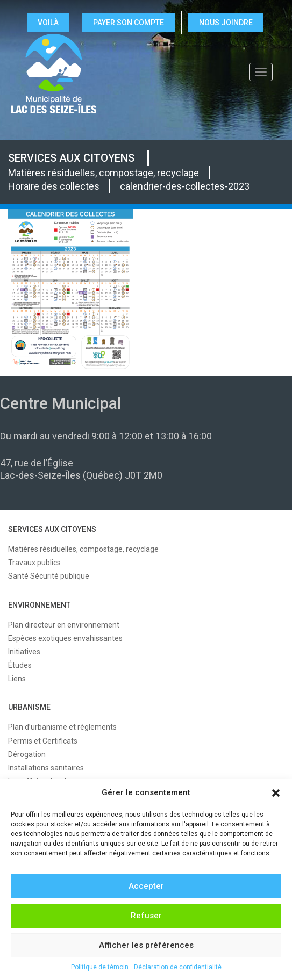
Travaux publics (34, 563)
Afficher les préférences (146, 945)
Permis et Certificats (43, 741)
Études (20, 665)
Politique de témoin (100, 967)
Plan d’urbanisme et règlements (62, 727)
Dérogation (27, 754)
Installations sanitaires (46, 768)
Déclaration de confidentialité (178, 967)
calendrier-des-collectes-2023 (185, 186)
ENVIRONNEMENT (39, 605)
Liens (17, 679)
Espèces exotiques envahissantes (65, 638)
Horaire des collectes (54, 186)
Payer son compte (129, 23)
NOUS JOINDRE (226, 23)
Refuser (146, 916)
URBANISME (29, 707)
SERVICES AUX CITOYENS (71, 158)
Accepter (146, 886)
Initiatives (24, 652)
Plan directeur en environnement (64, 625)
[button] (276, 793)
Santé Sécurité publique (49, 576)
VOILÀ (48, 23)
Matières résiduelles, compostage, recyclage (104, 173)
